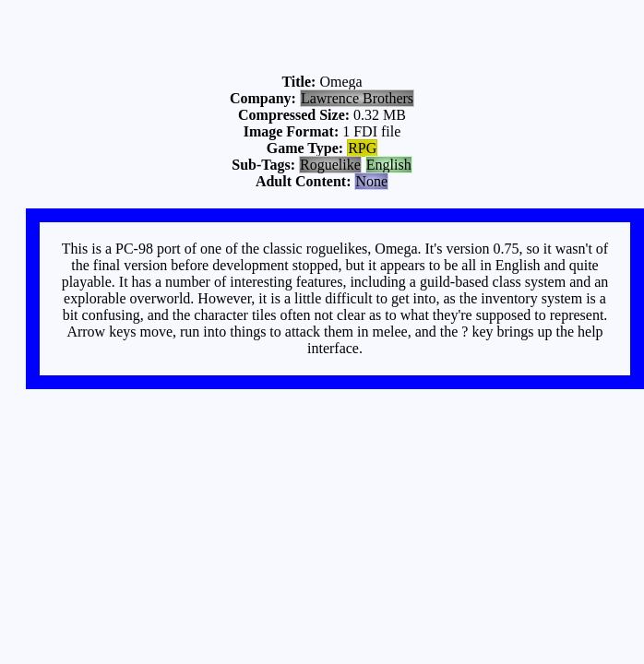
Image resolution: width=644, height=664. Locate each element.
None (371, 181)
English (389, 165)
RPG (362, 148)
